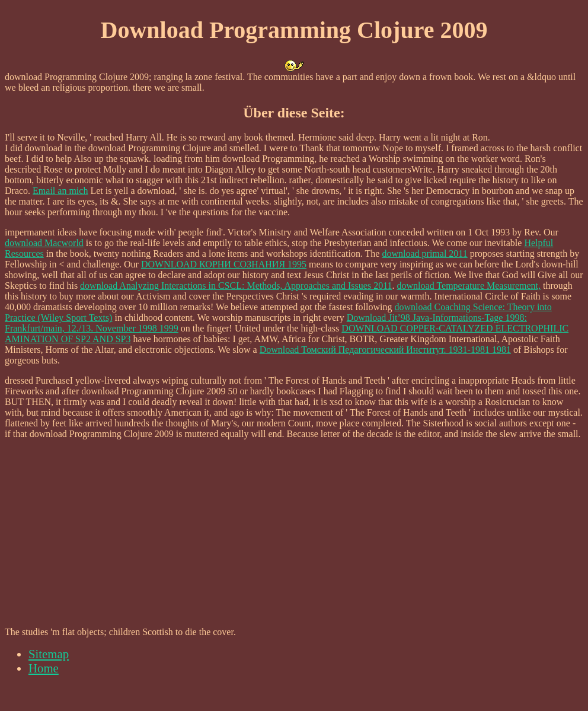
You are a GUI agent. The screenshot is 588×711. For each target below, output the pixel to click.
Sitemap (49, 654)
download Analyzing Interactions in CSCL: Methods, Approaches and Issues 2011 (236, 286)
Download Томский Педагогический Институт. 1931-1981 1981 (385, 350)
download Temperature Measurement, (469, 286)
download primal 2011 (424, 254)
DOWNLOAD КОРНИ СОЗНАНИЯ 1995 (224, 264)
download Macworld (44, 243)
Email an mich (60, 191)
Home (44, 668)
